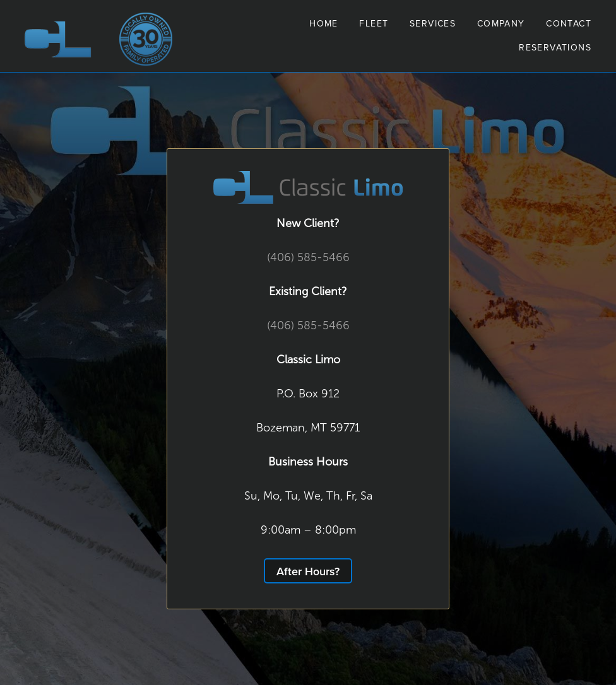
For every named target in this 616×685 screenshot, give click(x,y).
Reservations (555, 47)
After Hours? (308, 571)
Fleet (374, 23)
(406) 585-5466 (308, 257)
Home (324, 23)
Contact (569, 23)
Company (501, 23)
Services (433, 23)
